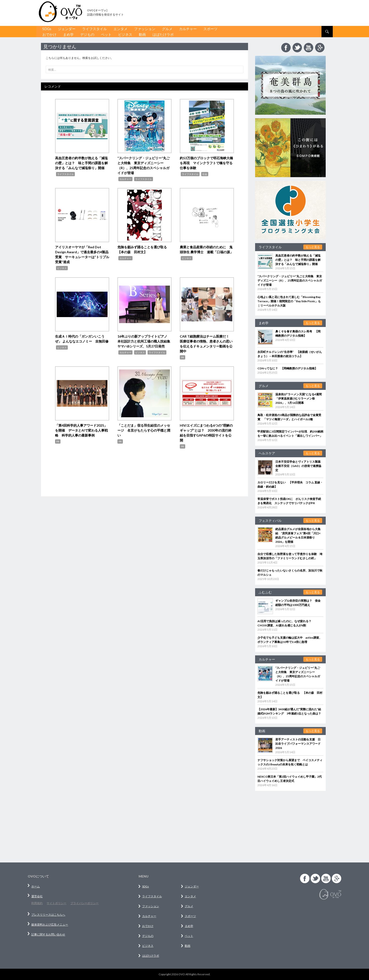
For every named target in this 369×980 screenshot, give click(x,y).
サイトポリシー (56, 903)
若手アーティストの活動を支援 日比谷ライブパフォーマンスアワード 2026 (298, 744)
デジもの (87, 34)
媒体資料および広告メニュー (50, 925)
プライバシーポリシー (84, 903)
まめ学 (68, 34)
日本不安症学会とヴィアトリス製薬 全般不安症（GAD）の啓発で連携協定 (299, 466)
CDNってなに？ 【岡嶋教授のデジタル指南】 (287, 368)
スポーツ (210, 29)
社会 (205, 174)
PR (182, 357)
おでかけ (49, 34)
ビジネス (125, 34)
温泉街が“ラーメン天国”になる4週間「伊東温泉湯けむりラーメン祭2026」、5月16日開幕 (299, 398)
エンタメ (120, 29)
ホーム (36, 886)
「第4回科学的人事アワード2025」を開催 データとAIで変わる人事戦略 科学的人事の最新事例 (81, 430)
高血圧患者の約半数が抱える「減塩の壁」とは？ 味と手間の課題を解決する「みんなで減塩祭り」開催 (81, 163)
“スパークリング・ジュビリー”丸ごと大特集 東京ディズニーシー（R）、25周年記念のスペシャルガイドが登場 (290, 280)
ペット (106, 34)
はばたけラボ (163, 34)
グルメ (167, 29)
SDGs (47, 29)
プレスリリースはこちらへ (48, 915)
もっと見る (313, 247)
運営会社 (37, 896)
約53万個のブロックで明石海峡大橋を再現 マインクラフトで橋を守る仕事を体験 (206, 163)
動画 (142, 34)
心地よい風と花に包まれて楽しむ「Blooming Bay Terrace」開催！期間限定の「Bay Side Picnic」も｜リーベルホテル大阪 (289, 301)
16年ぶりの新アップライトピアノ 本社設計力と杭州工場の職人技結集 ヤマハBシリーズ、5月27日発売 (145, 341)
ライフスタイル (94, 29)
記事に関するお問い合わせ (48, 934)
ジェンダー (67, 29)
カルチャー (188, 29)
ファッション (145, 29)
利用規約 (37, 903)
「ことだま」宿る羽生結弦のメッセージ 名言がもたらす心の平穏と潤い (144, 430)
